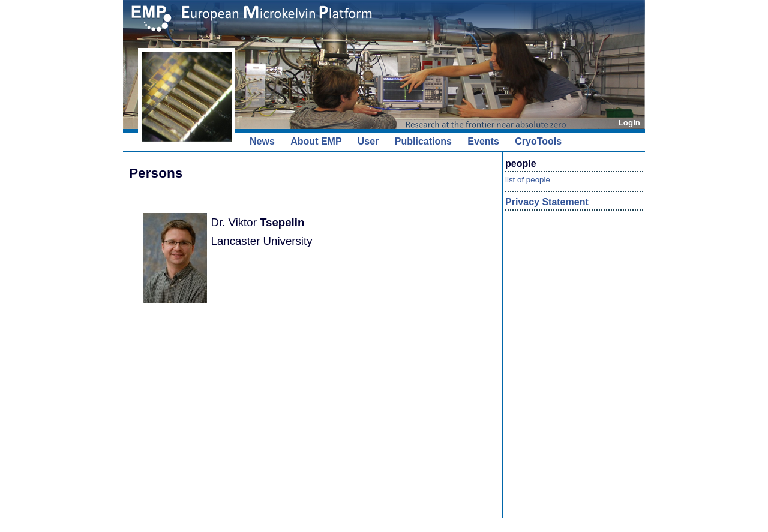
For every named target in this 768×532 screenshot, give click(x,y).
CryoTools (538, 141)
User (368, 141)
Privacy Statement (547, 202)
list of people (528, 180)
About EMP (316, 141)
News (262, 141)
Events (483, 141)
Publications (423, 141)
